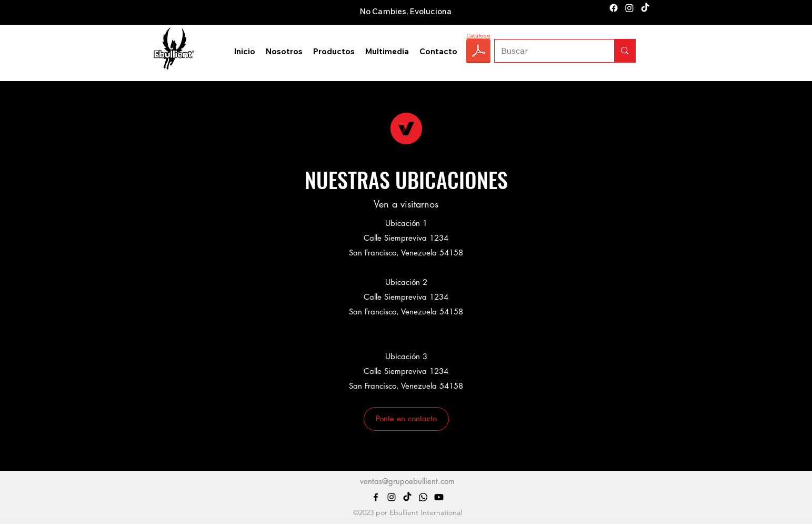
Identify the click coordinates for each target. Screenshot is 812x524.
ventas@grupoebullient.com (407, 481)
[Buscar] (547, 51)
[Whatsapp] (423, 497)
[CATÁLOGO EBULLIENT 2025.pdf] (478, 52)
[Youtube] (439, 497)
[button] (406, 419)
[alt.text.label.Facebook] (614, 8)
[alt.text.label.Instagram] (629, 8)
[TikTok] (645, 8)
